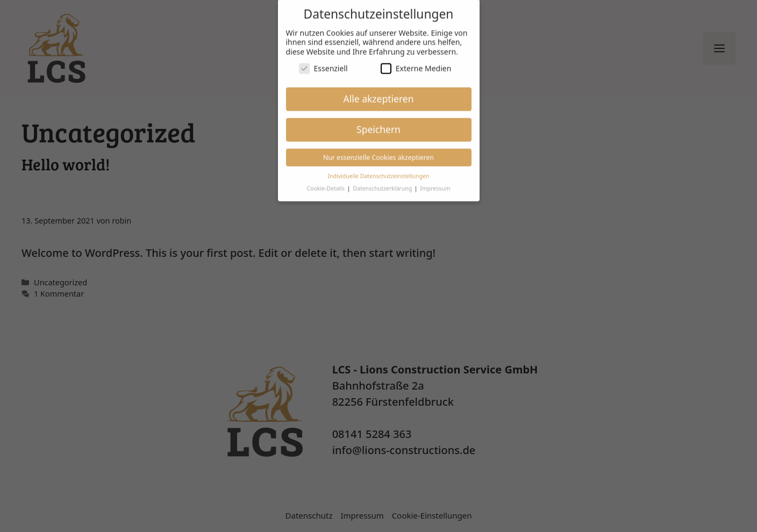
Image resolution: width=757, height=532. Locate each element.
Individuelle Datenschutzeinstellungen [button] (379, 168)
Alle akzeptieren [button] (379, 90)
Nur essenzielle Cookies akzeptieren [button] (378, 149)
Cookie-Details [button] (326, 180)
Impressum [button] (435, 180)
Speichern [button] (378, 121)
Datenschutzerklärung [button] (383, 180)
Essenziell (323, 60)
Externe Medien (416, 60)
